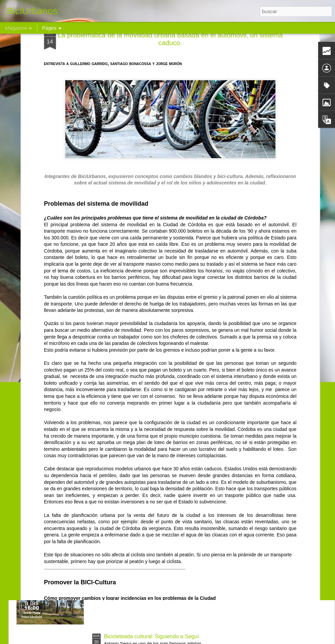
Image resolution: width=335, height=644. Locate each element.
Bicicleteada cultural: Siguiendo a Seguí (152, 636)
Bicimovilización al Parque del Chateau (151, 560)
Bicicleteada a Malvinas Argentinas (146, 483)
